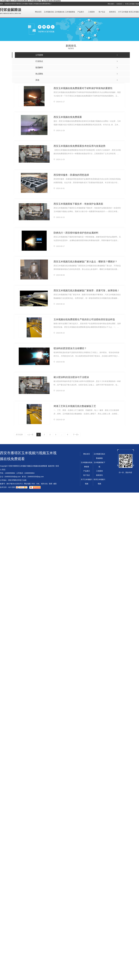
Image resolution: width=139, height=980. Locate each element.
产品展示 (81, 12)
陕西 (51, 484)
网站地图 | (111, 4)
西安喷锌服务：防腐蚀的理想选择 (71, 175)
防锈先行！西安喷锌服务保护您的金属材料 (76, 233)
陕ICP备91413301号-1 (15, 484)
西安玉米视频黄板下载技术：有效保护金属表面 (78, 204)
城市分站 (44, 484)
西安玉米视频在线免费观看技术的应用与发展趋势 (80, 146)
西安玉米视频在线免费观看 (68, 117)
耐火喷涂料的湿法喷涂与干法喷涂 (71, 377)
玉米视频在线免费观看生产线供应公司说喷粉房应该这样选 (84, 319)
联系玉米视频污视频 (132, 4)
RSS (34, 484)
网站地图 (27, 484)
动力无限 (12, 487)
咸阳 (55, 484)
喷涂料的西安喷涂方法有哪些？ (70, 348)
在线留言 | (120, 4)
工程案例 (91, 12)
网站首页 (38, 12)
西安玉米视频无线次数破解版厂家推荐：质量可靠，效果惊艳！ (87, 290)
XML (38, 484)
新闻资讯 (112, 12)
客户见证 (102, 12)
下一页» (76, 435)
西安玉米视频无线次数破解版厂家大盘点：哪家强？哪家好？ (85, 261)
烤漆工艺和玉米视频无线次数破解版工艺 (75, 406)
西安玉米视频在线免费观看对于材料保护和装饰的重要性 (83, 88)
